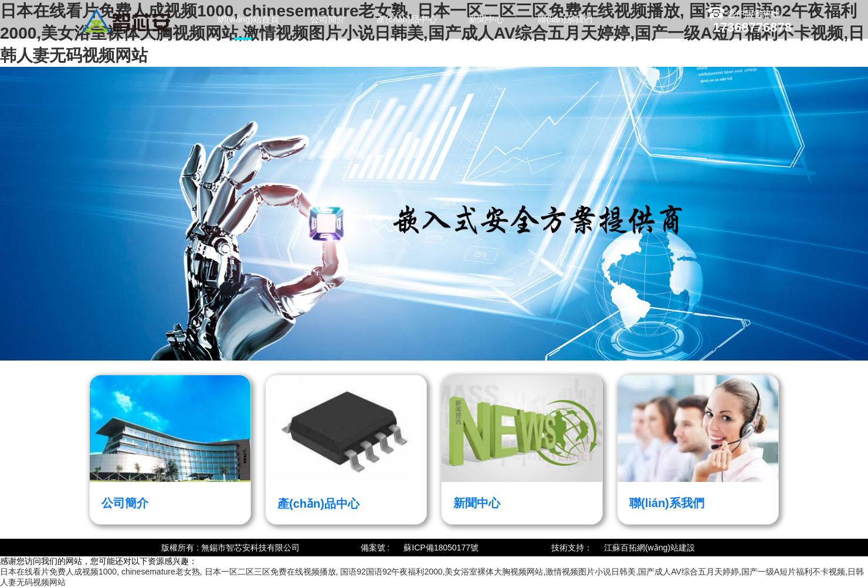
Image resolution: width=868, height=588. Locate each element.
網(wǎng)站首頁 (249, 19)
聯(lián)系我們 (565, 19)
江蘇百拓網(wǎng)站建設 (650, 548)
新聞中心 (486, 19)
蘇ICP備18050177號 (441, 548)
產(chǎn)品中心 (406, 19)
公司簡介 (328, 19)
